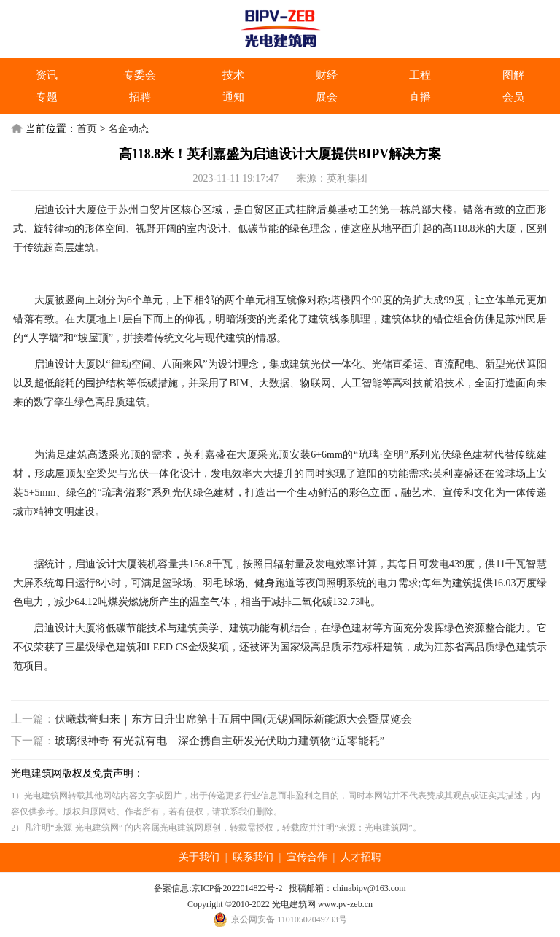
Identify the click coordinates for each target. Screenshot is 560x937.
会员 (513, 97)
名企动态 (128, 129)
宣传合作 (307, 857)
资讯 (47, 75)
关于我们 (199, 857)
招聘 (140, 97)
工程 (420, 75)
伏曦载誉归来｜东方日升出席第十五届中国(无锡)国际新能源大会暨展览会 (233, 719)
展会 (327, 97)
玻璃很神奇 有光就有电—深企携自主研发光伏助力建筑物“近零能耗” (219, 741)
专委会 (140, 75)
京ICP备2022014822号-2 (237, 888)
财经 (327, 75)
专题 (47, 97)
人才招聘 (361, 857)
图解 (513, 75)
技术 (233, 75)
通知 (233, 97)
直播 (420, 97)
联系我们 (253, 857)
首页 (87, 129)
